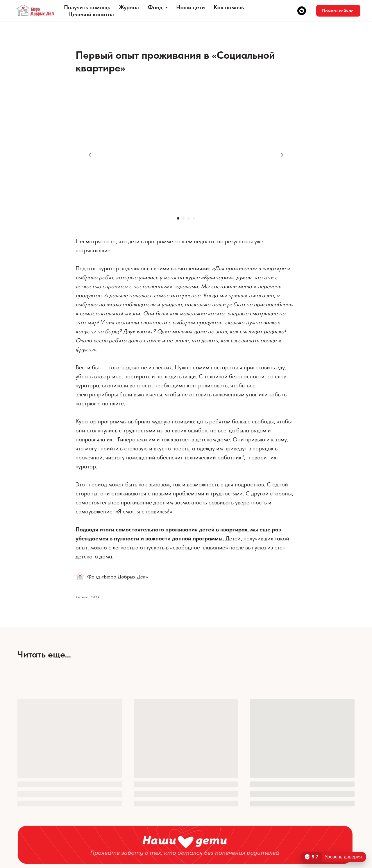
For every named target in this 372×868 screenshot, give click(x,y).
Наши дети (191, 7)
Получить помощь (87, 7)
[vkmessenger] (302, 11)
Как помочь (229, 7)
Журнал (129, 7)
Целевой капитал (91, 14)
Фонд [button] (156, 7)
